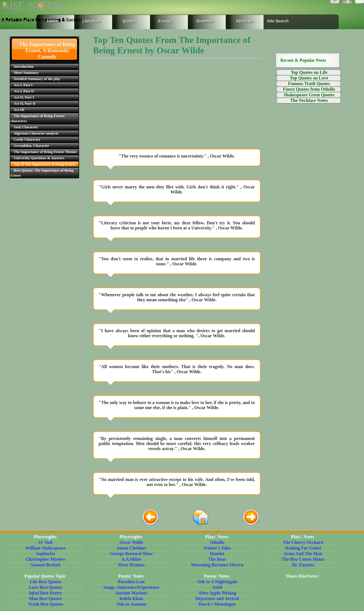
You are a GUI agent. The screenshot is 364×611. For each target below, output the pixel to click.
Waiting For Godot (303, 548)
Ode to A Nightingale (217, 582)
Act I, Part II (24, 91)
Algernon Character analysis (36, 133)
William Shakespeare (46, 548)
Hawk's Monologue (217, 604)
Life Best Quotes (46, 582)
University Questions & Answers (39, 158)
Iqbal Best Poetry (46, 593)
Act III (19, 110)
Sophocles (46, 554)
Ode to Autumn (132, 604)
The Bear (217, 559)
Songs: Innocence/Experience (132, 587)
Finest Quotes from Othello (309, 89)
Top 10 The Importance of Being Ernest (45, 164)
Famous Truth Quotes (309, 84)
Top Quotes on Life (309, 72)
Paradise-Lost (131, 582)
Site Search (278, 21)
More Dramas (131, 565)
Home (53, 21)
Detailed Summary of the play (37, 79)
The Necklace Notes (309, 100)
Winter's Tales (217, 548)
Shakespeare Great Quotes (309, 95)
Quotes (129, 21)
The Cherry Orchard (303, 542)
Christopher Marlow (46, 559)
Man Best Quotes (46, 599)
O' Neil (45, 542)
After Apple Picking (217, 593)
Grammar (200, 21)
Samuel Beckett (45, 565)
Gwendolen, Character (31, 146)
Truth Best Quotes (46, 604)
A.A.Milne (131, 559)
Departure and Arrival (217, 599)
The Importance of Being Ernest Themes (45, 152)
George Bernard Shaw (131, 554)
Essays (165, 21)
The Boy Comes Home (303, 559)
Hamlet (217, 554)
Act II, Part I (24, 97)
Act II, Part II (25, 103)
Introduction (24, 66)
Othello (217, 542)
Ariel (217, 587)
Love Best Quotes (46, 587)
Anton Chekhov (131, 548)
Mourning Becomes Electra (217, 565)
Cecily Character (27, 139)
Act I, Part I (23, 85)
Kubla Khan (131, 599)
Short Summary (26, 73)
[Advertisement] (177, 105)
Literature (90, 21)
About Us (245, 21)
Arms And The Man (303, 554)
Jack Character (26, 127)
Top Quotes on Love (309, 78)
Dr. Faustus (303, 565)
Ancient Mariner (131, 593)
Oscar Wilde (131, 542)
